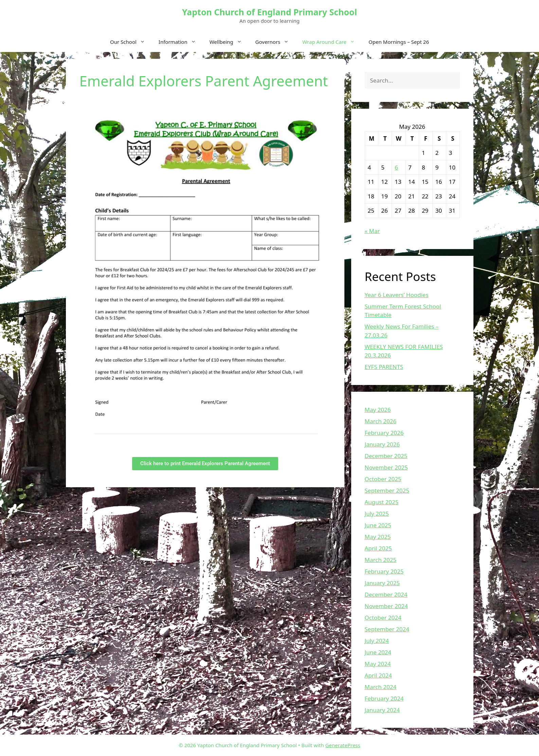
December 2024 (386, 594)
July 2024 (377, 641)
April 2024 (378, 675)
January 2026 (382, 444)
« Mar (372, 231)
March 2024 (381, 687)
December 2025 (386, 456)
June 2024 (378, 652)
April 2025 (378, 548)
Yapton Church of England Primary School (269, 12)
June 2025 (378, 525)
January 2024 (382, 710)
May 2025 (378, 537)
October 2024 (383, 618)
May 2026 (378, 410)
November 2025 (386, 467)
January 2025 (382, 583)
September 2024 (387, 629)
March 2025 (381, 560)
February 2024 (384, 698)
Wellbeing (229, 42)
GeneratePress (343, 745)
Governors (276, 42)
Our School (131, 42)
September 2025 (387, 490)
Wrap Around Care (332, 42)
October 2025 (383, 479)
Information (181, 42)
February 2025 (384, 571)
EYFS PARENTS (384, 367)
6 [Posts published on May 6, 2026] (396, 167)
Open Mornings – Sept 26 (399, 42)
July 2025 (377, 514)
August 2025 (382, 502)
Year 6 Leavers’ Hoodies (397, 295)
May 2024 (378, 664)
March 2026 (381, 421)
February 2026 (384, 433)
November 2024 (386, 606)
